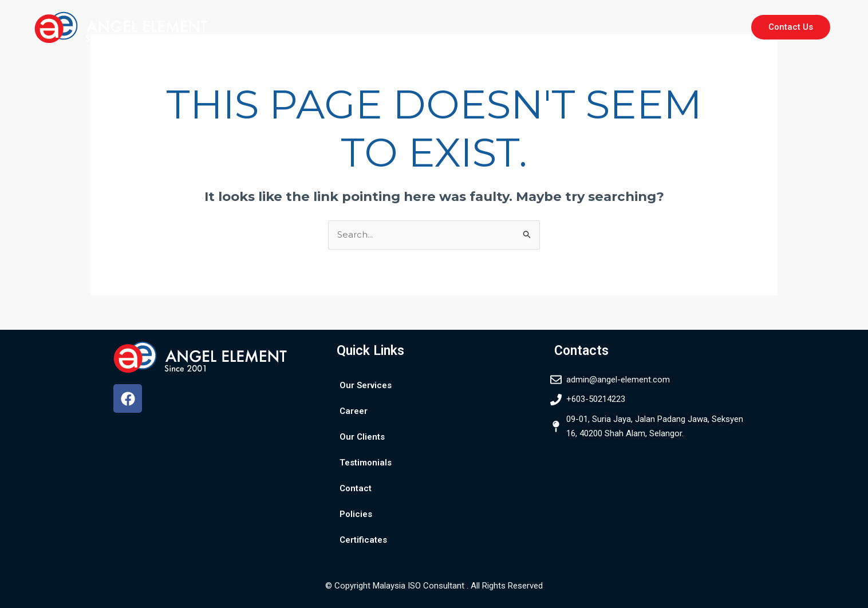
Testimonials (538, 27)
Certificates (702, 27)
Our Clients (473, 27)
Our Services (364, 27)
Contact (596, 27)
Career (420, 27)
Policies (645, 27)
